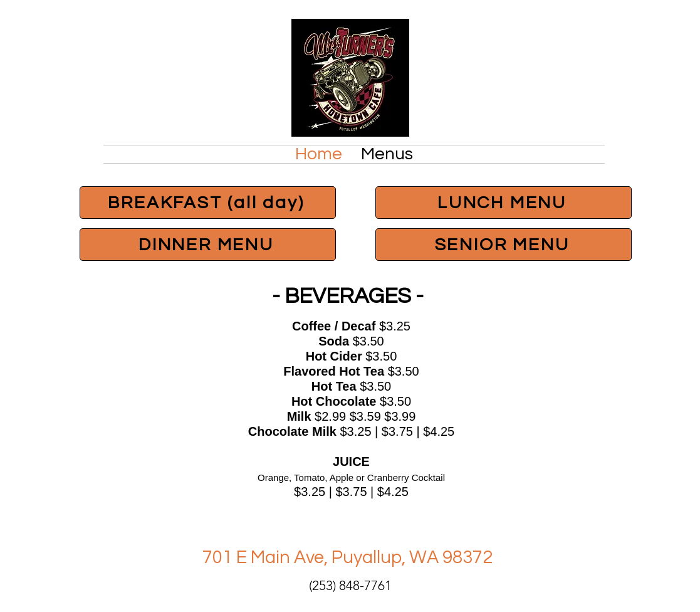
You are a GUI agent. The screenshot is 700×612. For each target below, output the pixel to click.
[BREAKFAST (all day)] (208, 203)
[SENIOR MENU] (504, 245)
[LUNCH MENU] (504, 203)
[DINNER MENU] (208, 245)
